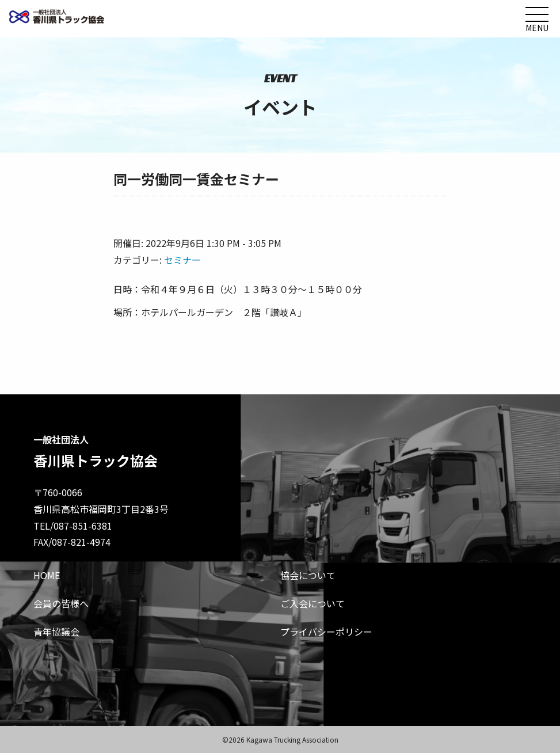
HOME (47, 575)
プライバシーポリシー (326, 632)
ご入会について (313, 603)
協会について (308, 575)
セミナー (182, 260)
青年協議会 (56, 632)
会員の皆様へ (61, 603)
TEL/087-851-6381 (73, 526)
